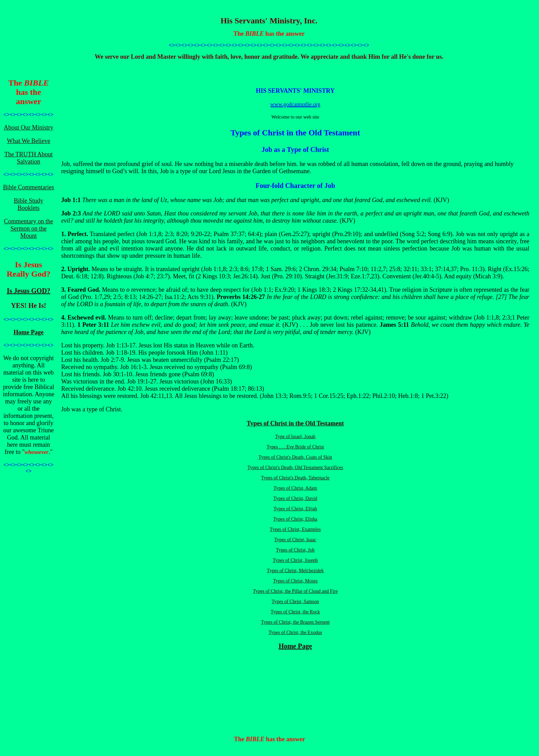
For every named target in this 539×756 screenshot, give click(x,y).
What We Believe (29, 141)
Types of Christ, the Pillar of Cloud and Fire (295, 591)
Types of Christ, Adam (295, 488)
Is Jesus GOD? (29, 291)
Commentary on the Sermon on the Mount (29, 229)
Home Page (28, 332)
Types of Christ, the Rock (295, 612)
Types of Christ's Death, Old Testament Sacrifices (295, 468)
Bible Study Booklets (29, 204)
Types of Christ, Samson (295, 602)
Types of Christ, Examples (295, 529)
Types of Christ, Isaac (295, 540)
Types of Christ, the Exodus (295, 632)
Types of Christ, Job (295, 550)
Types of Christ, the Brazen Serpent (295, 622)
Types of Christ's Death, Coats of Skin (295, 457)
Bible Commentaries (29, 187)
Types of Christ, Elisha (295, 519)
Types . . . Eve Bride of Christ (295, 447)
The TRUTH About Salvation (29, 158)
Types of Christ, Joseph (295, 560)
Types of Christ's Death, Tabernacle (295, 478)
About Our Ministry (29, 127)
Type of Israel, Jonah (295, 437)
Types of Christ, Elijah (295, 509)
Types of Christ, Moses (295, 581)
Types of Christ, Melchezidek (295, 571)
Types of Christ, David (295, 498)
